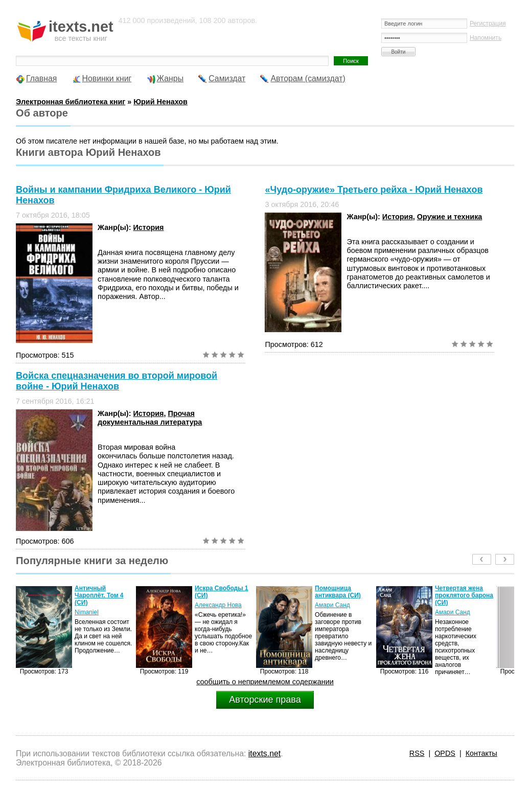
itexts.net (264, 753)
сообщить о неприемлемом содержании (265, 682)
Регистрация (488, 24)
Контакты (481, 753)
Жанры (170, 78)
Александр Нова (218, 605)
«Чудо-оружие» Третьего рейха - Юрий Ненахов (374, 190)
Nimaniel (87, 612)
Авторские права (265, 700)
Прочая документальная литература (150, 418)
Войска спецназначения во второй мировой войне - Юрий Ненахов (117, 381)
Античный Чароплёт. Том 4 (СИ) (99, 595)
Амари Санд (332, 605)
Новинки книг (107, 78)
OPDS (445, 753)
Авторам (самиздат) (308, 78)
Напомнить (486, 38)
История (148, 227)
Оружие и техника (450, 217)
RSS (417, 753)
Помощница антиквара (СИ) (338, 592)
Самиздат (227, 78)
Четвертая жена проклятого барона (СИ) (464, 595)
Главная (41, 78)
